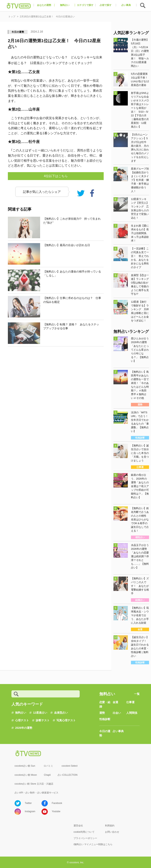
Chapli (47, 775)
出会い (117, 713)
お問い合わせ (112, 832)
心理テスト (22, 720)
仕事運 (130, 702)
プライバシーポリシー (85, 838)
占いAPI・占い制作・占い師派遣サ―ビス (36, 793)
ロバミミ (48, 766)
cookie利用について (84, 832)
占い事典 (118, 731)
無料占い (21, 713)
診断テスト (43, 720)
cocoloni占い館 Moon (26, 775)
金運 (115, 702)
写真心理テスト (66, 720)
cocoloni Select (70, 766)
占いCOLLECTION (68, 775)
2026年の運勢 (24, 728)
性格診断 (105, 719)
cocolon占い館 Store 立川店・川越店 (34, 784)
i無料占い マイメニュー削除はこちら (93, 844)
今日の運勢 (18, 32)
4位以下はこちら (56, 176)
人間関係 (132, 713)
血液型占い (61, 713)
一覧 (137, 694)
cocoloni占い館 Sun (25, 766)
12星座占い (40, 713)
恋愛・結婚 (105, 704)
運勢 (102, 713)
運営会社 (78, 826)
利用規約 (110, 826)
